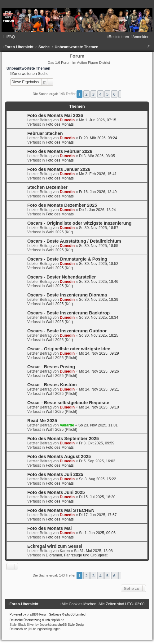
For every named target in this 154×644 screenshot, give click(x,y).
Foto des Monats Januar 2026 (59, 169)
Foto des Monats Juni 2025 (56, 492)
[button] (120, 94)
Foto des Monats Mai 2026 (55, 115)
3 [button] (93, 94)
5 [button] (107, 94)
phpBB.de (57, 620)
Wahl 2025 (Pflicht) (62, 358)
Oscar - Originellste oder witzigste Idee (69, 349)
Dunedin (67, 120)
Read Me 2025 (42, 421)
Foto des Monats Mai (50, 528)
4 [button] (100, 94)
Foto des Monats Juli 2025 (55, 474)
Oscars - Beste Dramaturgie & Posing (67, 259)
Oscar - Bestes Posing (51, 367)
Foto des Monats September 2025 (63, 439)
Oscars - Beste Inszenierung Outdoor (67, 331)
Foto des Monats (60, 124)
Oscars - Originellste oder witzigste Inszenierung (79, 223)
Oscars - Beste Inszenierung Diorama (67, 295)
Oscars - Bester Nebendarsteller (62, 277)
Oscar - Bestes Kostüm (52, 385)
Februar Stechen (45, 133)
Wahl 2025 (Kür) (59, 232)
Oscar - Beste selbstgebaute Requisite (68, 403)
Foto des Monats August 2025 (59, 456)
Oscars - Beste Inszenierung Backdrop (68, 313)
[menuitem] (10, 37)
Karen (65, 551)
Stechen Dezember (47, 187)
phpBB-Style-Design (72, 625)
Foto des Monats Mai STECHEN (61, 510)
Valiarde (67, 425)
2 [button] (86, 94)
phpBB (32, 614)
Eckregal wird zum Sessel (55, 546)
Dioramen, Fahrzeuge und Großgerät (77, 555)
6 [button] (114, 94)
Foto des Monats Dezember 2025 (62, 205)
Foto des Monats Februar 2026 (60, 151)
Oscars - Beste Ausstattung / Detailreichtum (74, 241)
